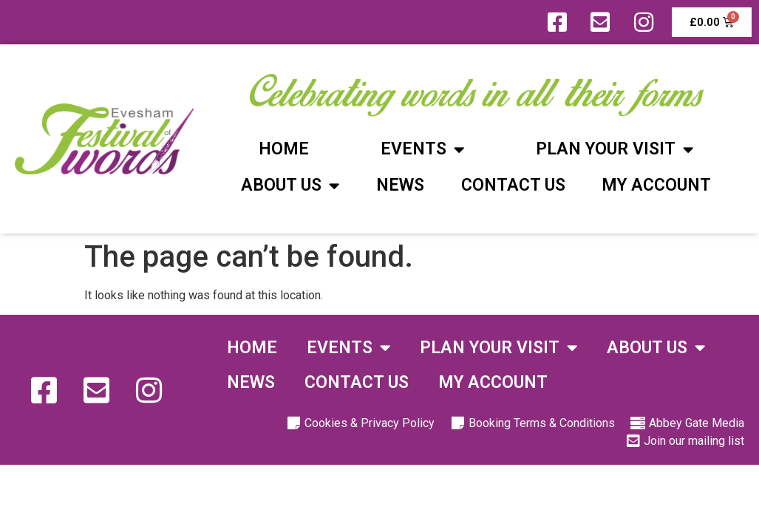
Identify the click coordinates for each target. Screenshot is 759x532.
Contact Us (513, 185)
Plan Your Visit (615, 150)
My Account (656, 185)
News (400, 185)
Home (284, 149)
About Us (290, 186)
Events (422, 150)
